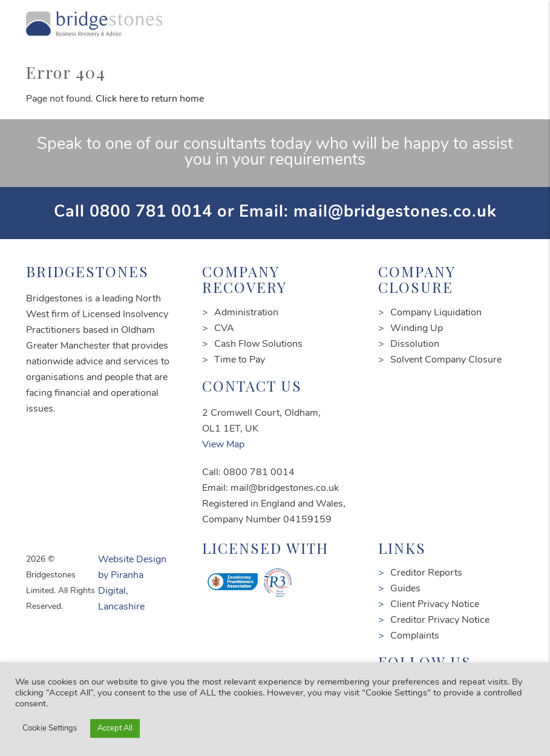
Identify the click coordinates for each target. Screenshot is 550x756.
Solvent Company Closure (446, 360)
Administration (246, 313)
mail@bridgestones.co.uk (395, 213)
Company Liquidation (436, 313)
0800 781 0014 (151, 213)
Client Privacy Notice (435, 605)
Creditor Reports (426, 573)
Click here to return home (150, 99)
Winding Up (417, 329)
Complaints (415, 636)
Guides (405, 589)
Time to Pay (240, 360)
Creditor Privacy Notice (440, 620)
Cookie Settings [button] (50, 728)
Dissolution (415, 344)
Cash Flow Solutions (258, 344)
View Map (223, 445)
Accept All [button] (115, 728)
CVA (224, 329)
